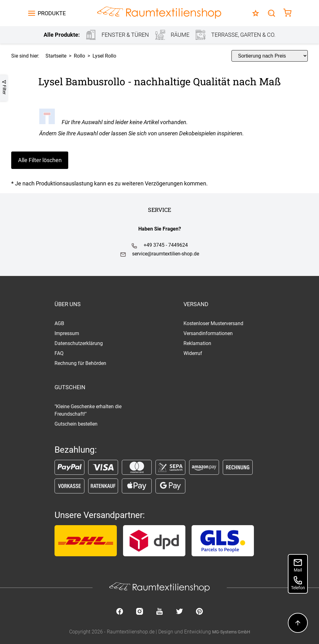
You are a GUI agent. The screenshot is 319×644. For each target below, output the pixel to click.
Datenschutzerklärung (79, 343)
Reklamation (197, 343)
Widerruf (193, 353)
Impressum (67, 333)
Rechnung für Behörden (80, 363)
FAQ (59, 353)
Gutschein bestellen (76, 424)
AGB (59, 323)
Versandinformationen (208, 333)
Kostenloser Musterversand (213, 323)
